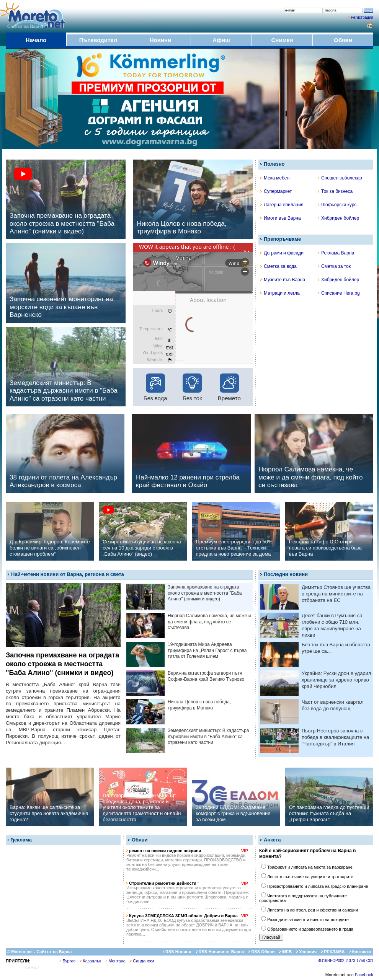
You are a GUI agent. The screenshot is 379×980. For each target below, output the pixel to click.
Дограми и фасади (282, 253)
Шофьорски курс (337, 205)
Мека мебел (275, 178)
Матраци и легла (280, 293)
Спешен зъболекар (340, 178)
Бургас (68, 961)
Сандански (142, 961)
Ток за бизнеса (335, 191)
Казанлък (91, 961)
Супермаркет (276, 191)
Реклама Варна (336, 253)
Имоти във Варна (281, 218)
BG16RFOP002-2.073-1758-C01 (345, 961)
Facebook (364, 975)
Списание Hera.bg (339, 293)
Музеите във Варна (283, 280)
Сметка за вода (279, 266)
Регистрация (362, 17)
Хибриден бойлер (338, 218)
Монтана (116, 961)
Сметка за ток (334, 266)
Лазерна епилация (282, 205)
